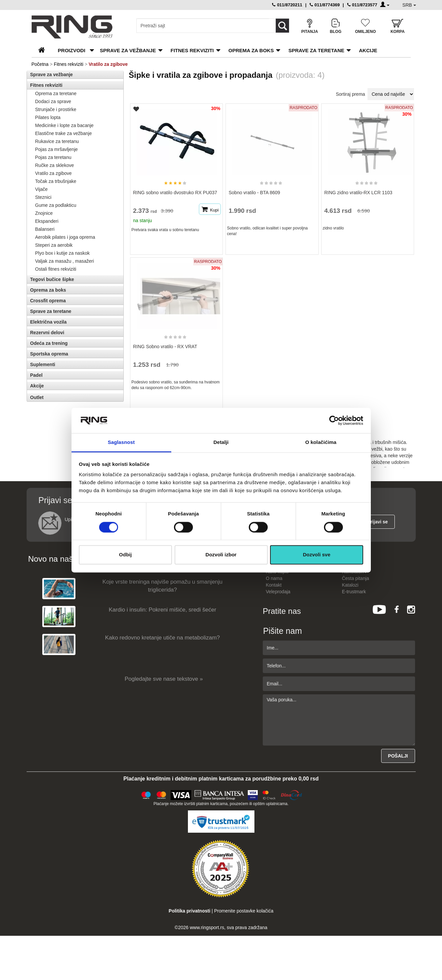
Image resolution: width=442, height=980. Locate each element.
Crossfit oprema (48, 301)
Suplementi (43, 364)
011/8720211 (287, 5)
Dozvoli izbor (221, 555)
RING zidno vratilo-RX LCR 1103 (358, 193)
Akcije (368, 50)
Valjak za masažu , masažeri (65, 261)
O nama (274, 578)
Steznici (43, 197)
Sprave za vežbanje (128, 50)
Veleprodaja (278, 592)
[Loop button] (282, 26)
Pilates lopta (48, 117)
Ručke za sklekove (55, 165)
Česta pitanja (356, 578)
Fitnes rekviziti (192, 50)
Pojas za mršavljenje (57, 149)
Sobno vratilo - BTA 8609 (254, 193)
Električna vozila (49, 322)
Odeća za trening (49, 343)
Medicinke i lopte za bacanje (65, 125)
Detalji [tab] (221, 442)
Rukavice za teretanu (57, 141)
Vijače (42, 189)
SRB (409, 5)
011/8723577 (362, 5)
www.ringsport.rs (207, 927)
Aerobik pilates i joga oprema (65, 237)
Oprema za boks (251, 50)
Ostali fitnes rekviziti (56, 269)
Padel (36, 375)
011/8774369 (325, 5)
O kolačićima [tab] (321, 442)
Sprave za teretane (316, 50)
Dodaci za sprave (53, 101)
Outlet (37, 397)
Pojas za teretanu (53, 157)
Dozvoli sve (317, 555)
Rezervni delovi (47, 333)
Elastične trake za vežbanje (64, 133)
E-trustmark (354, 592)
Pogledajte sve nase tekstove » (164, 679)
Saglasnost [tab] (121, 442)
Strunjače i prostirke (56, 109)
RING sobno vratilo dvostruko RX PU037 (175, 193)
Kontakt (274, 585)
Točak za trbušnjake (56, 181)
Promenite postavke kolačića (244, 911)
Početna (40, 64)
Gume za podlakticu (56, 205)
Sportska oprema (49, 354)
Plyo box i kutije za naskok (63, 253)
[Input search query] (203, 26)
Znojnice (44, 213)
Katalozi (350, 585)
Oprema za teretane (56, 93)
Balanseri (45, 229)
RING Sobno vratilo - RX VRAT (165, 347)
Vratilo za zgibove (54, 173)
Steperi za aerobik (54, 245)
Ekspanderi (47, 221)
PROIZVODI (72, 50)
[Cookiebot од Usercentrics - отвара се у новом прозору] (334, 420)
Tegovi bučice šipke (52, 279)
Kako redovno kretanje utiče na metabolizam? (162, 638)
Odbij (125, 555)
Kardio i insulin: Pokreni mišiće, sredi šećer (162, 610)
